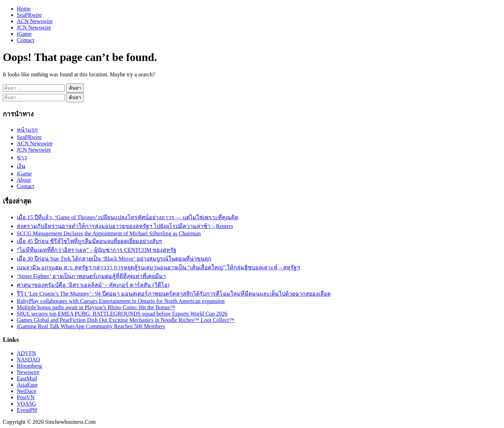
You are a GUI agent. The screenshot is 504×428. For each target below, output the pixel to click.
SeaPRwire (29, 15)
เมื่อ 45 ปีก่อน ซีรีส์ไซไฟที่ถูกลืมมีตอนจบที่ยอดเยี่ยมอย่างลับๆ (89, 241)
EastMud (27, 378)
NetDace (27, 391)
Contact (26, 40)
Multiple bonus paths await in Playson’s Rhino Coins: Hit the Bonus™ (96, 307)
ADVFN (26, 353)
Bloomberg (29, 366)
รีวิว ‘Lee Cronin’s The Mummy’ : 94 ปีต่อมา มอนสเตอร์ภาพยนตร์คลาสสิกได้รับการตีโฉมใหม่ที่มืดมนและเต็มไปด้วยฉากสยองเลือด (174, 294)
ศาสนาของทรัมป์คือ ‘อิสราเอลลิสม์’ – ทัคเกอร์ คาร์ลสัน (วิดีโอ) (93, 285)
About (24, 180)
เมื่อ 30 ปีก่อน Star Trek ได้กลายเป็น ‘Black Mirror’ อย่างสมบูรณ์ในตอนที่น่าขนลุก (114, 259)
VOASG (26, 404)
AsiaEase (27, 385)
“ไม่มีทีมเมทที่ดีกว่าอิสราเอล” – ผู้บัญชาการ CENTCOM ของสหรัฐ (97, 250)
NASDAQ (29, 360)
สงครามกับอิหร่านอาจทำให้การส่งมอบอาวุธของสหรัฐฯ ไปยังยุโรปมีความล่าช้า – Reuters (125, 226)
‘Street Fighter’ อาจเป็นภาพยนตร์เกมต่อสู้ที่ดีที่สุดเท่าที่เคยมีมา (91, 276)
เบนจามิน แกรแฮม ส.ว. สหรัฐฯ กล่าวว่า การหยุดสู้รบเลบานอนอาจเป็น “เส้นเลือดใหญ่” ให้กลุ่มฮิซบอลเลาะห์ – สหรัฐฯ (158, 267)
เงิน (21, 166)
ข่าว (22, 157)
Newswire (28, 372)
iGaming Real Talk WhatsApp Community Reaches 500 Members (91, 326)
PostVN (26, 397)
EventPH (27, 410)
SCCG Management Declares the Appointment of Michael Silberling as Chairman (109, 233)
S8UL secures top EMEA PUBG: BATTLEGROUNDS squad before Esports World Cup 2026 (122, 314)
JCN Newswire (34, 27)
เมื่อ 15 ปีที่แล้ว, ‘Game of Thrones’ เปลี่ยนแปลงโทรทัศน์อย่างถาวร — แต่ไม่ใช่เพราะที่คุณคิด (128, 217)
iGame (24, 34)
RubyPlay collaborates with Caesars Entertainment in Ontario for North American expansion (121, 301)
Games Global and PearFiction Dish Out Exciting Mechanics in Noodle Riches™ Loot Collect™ (125, 320)
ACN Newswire (35, 21)
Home (24, 9)
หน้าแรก (27, 130)
